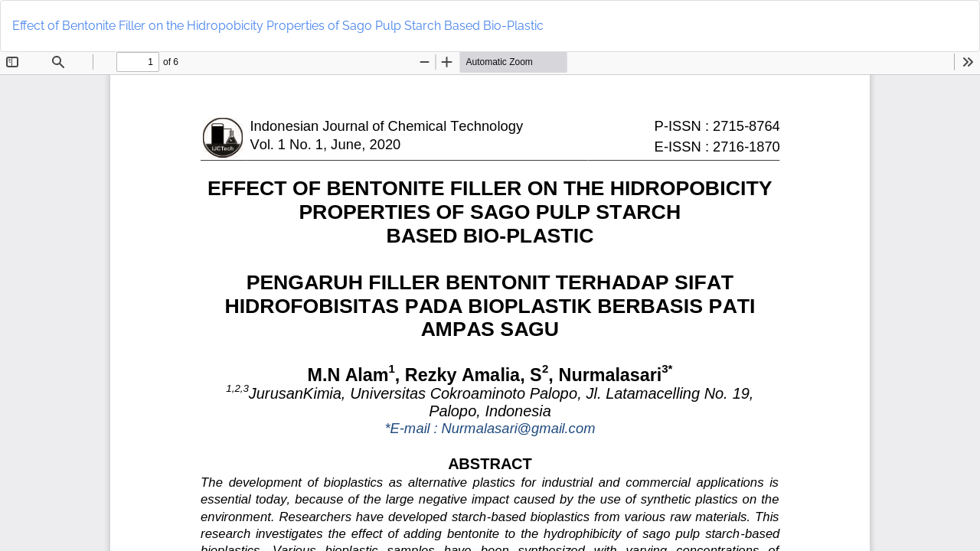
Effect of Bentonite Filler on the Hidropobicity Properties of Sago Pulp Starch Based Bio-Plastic (278, 26)
